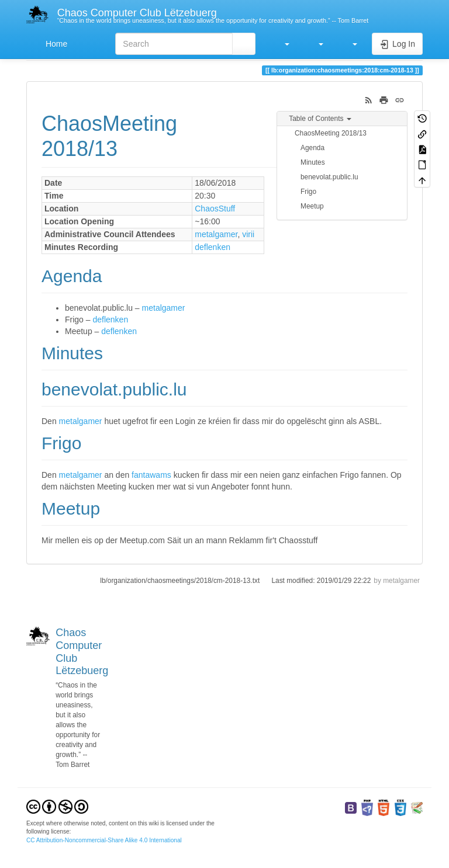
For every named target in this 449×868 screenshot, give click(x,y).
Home (55, 44)
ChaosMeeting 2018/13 (331, 133)
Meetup (312, 206)
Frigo (308, 192)
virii (248, 234)
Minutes (313, 162)
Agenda (312, 148)
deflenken (213, 247)
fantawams (151, 475)
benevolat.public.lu (329, 177)
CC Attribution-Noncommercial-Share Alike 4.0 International (104, 840)
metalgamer (216, 234)
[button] (281, 44)
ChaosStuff (215, 209)
